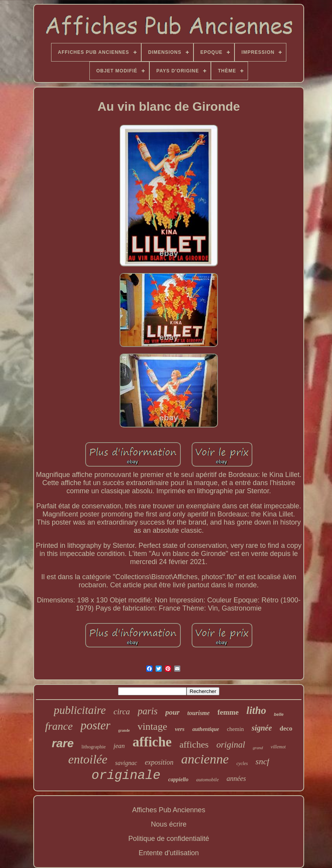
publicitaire (80, 710)
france (59, 726)
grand (258, 748)
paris (148, 711)
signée (262, 728)
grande (124, 730)
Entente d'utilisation (169, 853)
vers (180, 729)
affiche (152, 742)
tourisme (199, 713)
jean (119, 746)
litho (256, 710)
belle (279, 714)
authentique (206, 729)
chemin (235, 729)
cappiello (178, 780)
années (236, 779)
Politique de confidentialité (169, 839)
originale (126, 776)
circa (122, 712)
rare (63, 743)
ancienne (205, 759)
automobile (208, 780)
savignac (126, 763)
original (231, 745)
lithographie (93, 747)
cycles (242, 763)
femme (228, 712)
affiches (194, 744)
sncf (262, 761)
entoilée (88, 759)
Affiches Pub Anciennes (169, 810)
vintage (152, 726)
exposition (159, 762)
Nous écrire (169, 824)
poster (96, 725)
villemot (278, 747)
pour (172, 712)
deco (286, 728)
